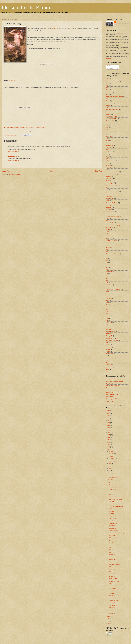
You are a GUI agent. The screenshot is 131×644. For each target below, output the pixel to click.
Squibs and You (112, 490)
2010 (109, 447)
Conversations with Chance (113, 216)
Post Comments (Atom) (14, 175)
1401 (107, 150)
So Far (110, 485)
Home (52, 171)
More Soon (111, 593)
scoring (108, 369)
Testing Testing (112, 516)
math (107, 362)
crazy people (109, 298)
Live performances (110, 212)
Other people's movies (111, 116)
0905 (107, 280)
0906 (107, 269)
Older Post (98, 171)
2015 (109, 435)
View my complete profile (121, 26)
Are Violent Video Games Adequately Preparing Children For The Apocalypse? (24, 127)
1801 (107, 252)
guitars (107, 154)
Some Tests (111, 591)
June (110, 466)
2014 (109, 437)
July (110, 463)
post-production (110, 167)
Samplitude (108, 207)
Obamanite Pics (112, 545)
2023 (109, 416)
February (111, 611)
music (107, 194)
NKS (107, 274)
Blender (108, 221)
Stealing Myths (112, 603)
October (111, 456)
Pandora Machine (110, 223)
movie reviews (109, 367)
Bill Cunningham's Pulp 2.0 (112, 399)
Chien (107, 318)
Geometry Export (113, 497)
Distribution (108, 147)
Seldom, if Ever (112, 574)
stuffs (107, 371)
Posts (109, 66)
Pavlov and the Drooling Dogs (113, 225)
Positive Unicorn (113, 538)
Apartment (108, 176)
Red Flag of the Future (111, 241)
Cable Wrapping (112, 605)
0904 (107, 79)
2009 (109, 449)
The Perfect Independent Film (116, 506)
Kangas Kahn (109, 379)
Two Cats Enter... (113, 480)
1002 (107, 90)
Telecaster (108, 334)
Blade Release (112, 588)
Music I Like (109, 136)
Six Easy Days (109, 227)
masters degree (110, 183)
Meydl (107, 141)
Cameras (108, 316)
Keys (110, 571)
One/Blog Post (112, 569)
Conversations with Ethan (112, 172)
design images (109, 354)
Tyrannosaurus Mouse (111, 119)
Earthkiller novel (110, 272)
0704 (107, 139)
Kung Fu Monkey (110, 397)
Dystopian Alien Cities (114, 581)
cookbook (108, 349)
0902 (107, 307)
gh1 (107, 123)
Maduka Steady (110, 327)
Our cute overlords (110, 390)
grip (107, 356)
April (110, 471)
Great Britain (109, 323)
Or (109, 482)
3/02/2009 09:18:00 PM (13, 161)
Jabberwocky (109, 287)
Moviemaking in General (112, 81)
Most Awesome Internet (114, 564)
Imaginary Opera (110, 198)
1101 (107, 94)
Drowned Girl (109, 236)
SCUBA (108, 156)
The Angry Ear (109, 336)
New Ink (111, 586)
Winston (108, 158)
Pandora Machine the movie (113, 265)
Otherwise (108, 92)
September (112, 459)
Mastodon (108, 58)
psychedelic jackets (111, 174)
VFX (107, 342)
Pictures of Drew (110, 103)
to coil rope (12, 80)
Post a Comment (10, 164)
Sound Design (109, 243)
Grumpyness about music (112, 192)
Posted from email (113, 523)
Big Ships (111, 543)
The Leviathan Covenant (112, 340)
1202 (107, 130)
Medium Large (109, 383)
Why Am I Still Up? (113, 600)
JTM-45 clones (109, 178)
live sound (108, 247)
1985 (107, 314)
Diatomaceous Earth (111, 161)
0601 (107, 278)
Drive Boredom (112, 487)
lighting (107, 358)
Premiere (108, 291)
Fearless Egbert (112, 528)
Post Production (110, 276)
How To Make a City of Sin (115, 499)
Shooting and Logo (113, 530)
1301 (107, 134)
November (111, 454)
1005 (107, 309)
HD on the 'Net (112, 555)
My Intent (111, 547)
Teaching (108, 294)
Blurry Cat (111, 557)
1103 (107, 311)
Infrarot (110, 562)
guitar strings (109, 209)
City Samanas (109, 152)
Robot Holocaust (113, 521)
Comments (110, 68)
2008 (109, 616)
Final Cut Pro (109, 238)
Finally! (110, 567)
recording (108, 114)
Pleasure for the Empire (27, 7)
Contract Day (112, 596)
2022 (109, 418)
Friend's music (109, 145)
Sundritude (111, 511)
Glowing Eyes (112, 559)
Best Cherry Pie (112, 509)
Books (107, 232)
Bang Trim (111, 502)
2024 (109, 413)
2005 (109, 623)
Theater (108, 101)
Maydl (107, 181)
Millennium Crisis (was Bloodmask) (114, 96)
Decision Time (112, 526)
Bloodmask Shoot (110, 121)
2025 (109, 411)
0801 (107, 85)
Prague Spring (109, 205)
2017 (109, 430)
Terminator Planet (113, 475)
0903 (107, 249)
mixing (107, 300)
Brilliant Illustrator (113, 518)
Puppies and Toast (110, 331)
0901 (107, 305)
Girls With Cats (112, 576)
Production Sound (110, 132)
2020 (109, 423)
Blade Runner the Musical (112, 185)
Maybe (110, 584)
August (111, 461)
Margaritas (111, 514)
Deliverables (109, 196)
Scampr (108, 256)
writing (107, 303)
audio (107, 163)
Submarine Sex (110, 401)
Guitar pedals (109, 325)
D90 (107, 234)
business (108, 112)
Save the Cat (54, 29)
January (111, 613)
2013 (109, 440)
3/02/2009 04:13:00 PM (13, 151)
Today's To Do (112, 494)
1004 (107, 170)
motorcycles (109, 365)
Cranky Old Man (113, 598)
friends (107, 267)
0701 (107, 83)
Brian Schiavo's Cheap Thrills (113, 386)
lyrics (107, 360)
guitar (107, 99)
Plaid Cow (108, 329)
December (111, 451)
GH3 (107, 263)
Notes (107, 201)
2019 (109, 425)
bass (107, 258)
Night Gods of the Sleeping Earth (114, 289)
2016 (109, 432)
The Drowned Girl (110, 338)
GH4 (107, 320)
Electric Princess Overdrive (112, 254)
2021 (109, 420)
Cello (107, 283)
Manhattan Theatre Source (112, 110)
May (110, 468)
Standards (108, 245)
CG (107, 190)
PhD (107, 187)
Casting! (111, 504)
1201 (107, 108)
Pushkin (108, 105)
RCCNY (108, 218)
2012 (109, 442)
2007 (109, 619)
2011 (109, 445)
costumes (108, 351)
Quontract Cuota (113, 579)
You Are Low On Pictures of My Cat (117, 533)
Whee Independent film (111, 296)
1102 (107, 125)
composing (108, 347)
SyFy (110, 540)
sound (107, 214)
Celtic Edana (109, 285)
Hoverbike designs (113, 477)
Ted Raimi (108, 165)
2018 (109, 428)
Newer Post (6, 171)
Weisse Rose (112, 608)
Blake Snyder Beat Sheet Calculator (115, 381)
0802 (107, 88)
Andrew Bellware (12, 156)
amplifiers (108, 229)
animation (108, 345)
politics (107, 127)
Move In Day (112, 535)
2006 (109, 621)
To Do (110, 552)
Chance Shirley (12, 144)
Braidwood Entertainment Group (114, 395)
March (110, 473)
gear (107, 260)
